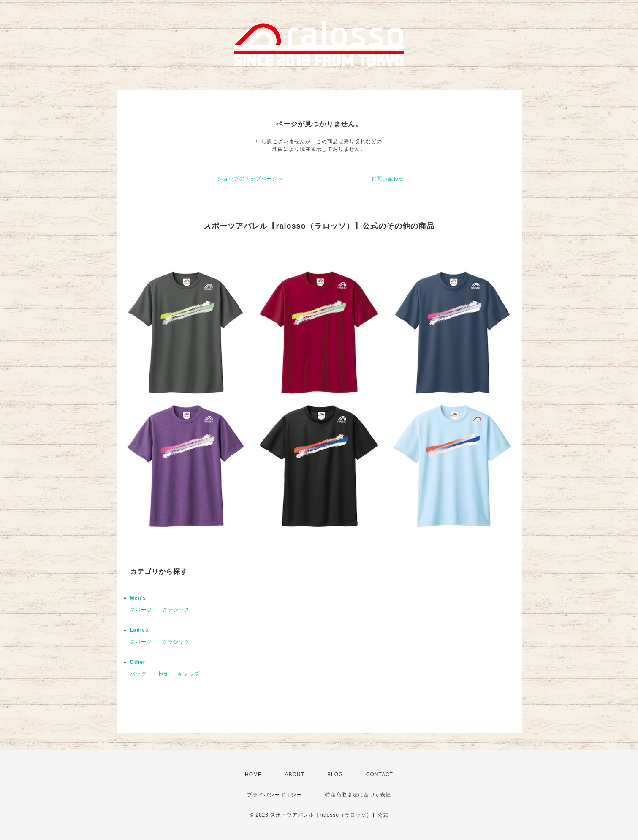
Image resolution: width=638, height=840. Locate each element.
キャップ (189, 674)
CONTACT (380, 775)
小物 (162, 674)
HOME (253, 775)
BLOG (335, 775)
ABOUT (294, 775)
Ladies (139, 630)
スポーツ (141, 610)
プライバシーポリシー (274, 795)
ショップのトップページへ (250, 179)
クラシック (176, 610)
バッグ (138, 674)
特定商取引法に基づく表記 (358, 795)
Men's (138, 598)
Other (138, 662)
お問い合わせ (388, 179)
